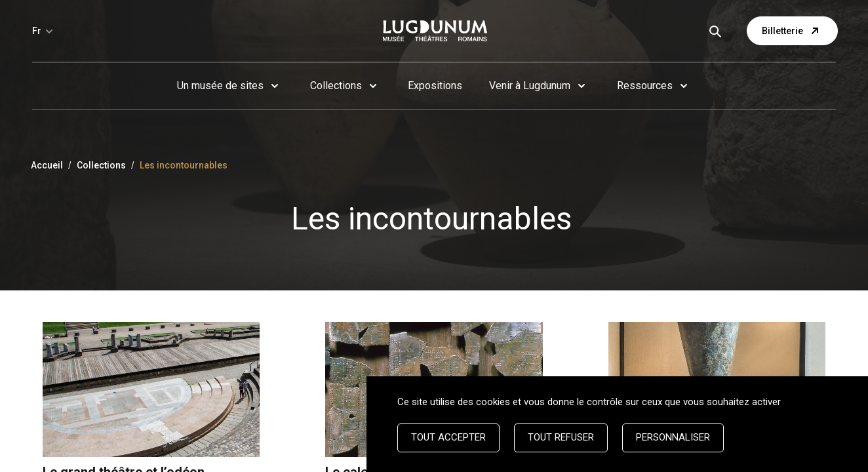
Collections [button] (336, 86)
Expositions (435, 86)
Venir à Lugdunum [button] (530, 86)
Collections (101, 165)
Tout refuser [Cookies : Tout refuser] (561, 437)
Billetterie (792, 31)
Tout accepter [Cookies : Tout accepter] (448, 437)
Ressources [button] (645, 86)
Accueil (47, 165)
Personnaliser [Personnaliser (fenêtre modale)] (673, 437)
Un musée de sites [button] (220, 86)
